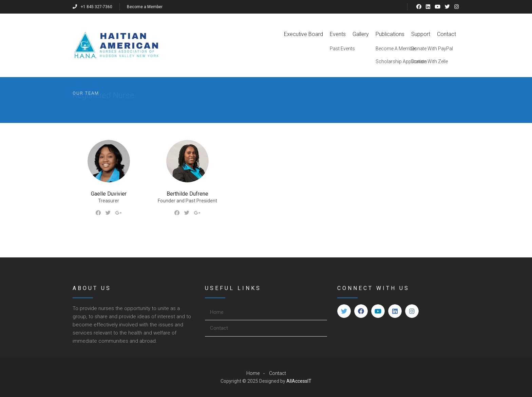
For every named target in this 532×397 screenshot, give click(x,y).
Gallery (361, 34)
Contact (446, 34)
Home (217, 312)
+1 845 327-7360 (92, 7)
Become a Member (145, 7)
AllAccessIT (299, 381)
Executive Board (303, 34)
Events (338, 34)
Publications (390, 34)
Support (421, 34)
